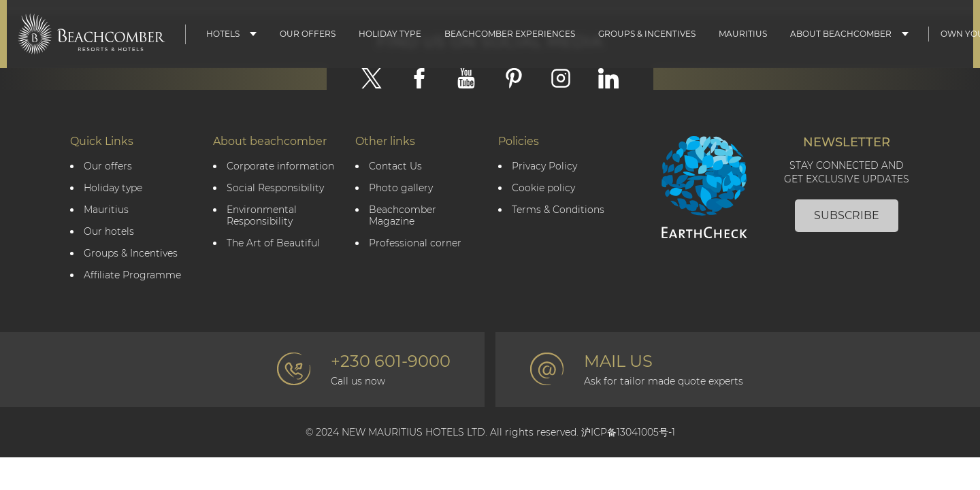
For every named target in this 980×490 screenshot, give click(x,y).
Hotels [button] (223, 34)
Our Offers (308, 34)
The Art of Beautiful (273, 243)
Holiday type (390, 34)
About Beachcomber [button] (841, 34)
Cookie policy (543, 188)
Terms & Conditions (558, 210)
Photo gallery (401, 188)
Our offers (108, 166)
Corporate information (280, 166)
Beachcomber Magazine (403, 216)
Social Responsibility (275, 188)
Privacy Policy (544, 166)
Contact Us (395, 166)
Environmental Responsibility (262, 216)
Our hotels (109, 232)
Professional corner (415, 243)
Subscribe (847, 215)
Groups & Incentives (647, 34)
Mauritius (743, 34)
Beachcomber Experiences (510, 34)
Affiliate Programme (132, 275)
